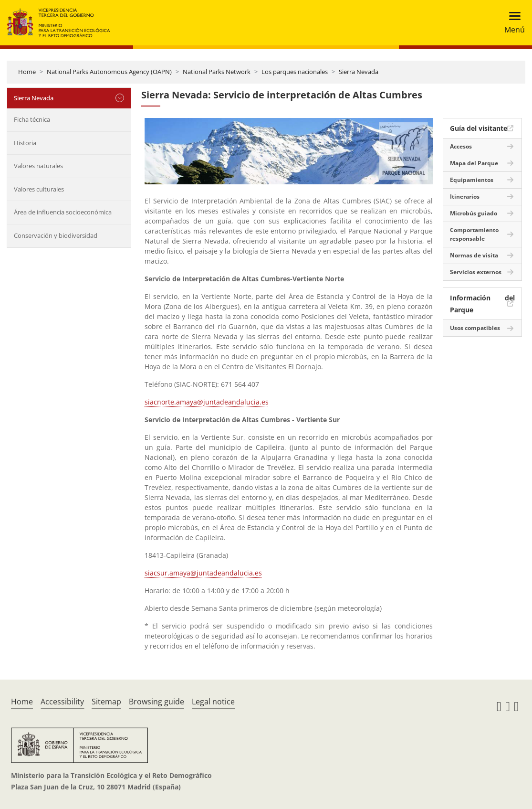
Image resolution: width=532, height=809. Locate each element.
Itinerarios (465, 197)
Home (27, 72)
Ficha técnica (32, 119)
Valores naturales (38, 166)
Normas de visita (474, 255)
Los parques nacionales (295, 72)
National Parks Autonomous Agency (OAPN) (109, 72)
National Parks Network (217, 72)
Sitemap (106, 702)
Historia (25, 143)
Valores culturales (39, 189)
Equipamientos (472, 180)
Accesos (461, 146)
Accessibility (62, 702)
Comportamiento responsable (474, 234)
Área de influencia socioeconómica (63, 212)
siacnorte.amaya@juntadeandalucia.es (207, 402)
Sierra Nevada (359, 72)
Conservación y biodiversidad (56, 235)
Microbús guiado (474, 213)
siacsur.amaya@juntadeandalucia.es (203, 573)
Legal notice (213, 702)
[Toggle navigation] (512, 23)
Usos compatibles (475, 328)
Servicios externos (476, 272)
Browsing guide (156, 702)
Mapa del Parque (474, 163)
